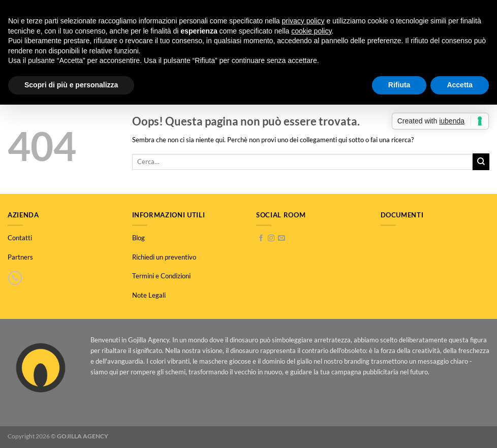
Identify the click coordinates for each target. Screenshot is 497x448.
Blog (138, 238)
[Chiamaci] (15, 278)
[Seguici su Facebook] (261, 238)
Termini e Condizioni (161, 276)
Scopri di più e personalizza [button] (71, 85)
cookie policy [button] (311, 31)
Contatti (20, 238)
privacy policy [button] (303, 21)
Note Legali (149, 295)
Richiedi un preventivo (164, 257)
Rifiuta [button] (399, 85)
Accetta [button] (460, 85)
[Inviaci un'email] (281, 238)
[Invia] (481, 162)
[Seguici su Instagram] (271, 238)
